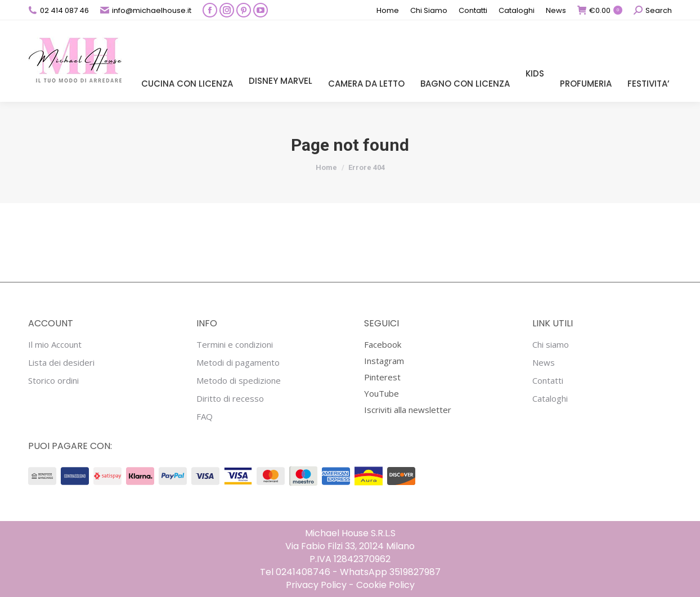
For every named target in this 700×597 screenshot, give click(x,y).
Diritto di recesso (230, 399)
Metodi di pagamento (238, 363)
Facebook (383, 344)
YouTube (382, 393)
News (544, 363)
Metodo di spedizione (239, 381)
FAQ (205, 417)
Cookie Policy (385, 585)
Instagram (384, 361)
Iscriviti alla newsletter (408, 410)
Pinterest (382, 377)
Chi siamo (551, 345)
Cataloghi (550, 399)
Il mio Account (55, 345)
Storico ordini (53, 381)
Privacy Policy (316, 585)
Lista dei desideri (61, 363)
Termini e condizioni (235, 345)
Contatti (548, 381)
